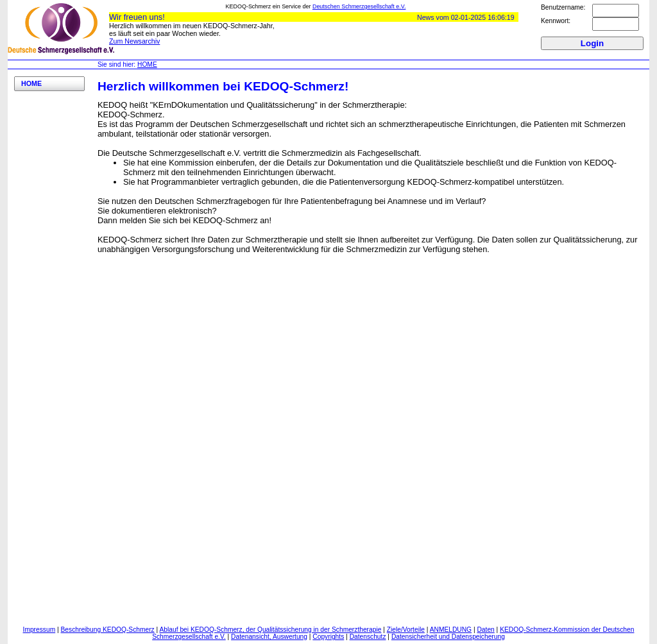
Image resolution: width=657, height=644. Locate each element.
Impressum (39, 630)
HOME (147, 64)
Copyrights (328, 637)
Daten (485, 630)
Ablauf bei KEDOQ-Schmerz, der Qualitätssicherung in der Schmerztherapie (271, 630)
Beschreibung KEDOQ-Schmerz (108, 630)
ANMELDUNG (451, 630)
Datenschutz (368, 637)
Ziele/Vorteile (406, 630)
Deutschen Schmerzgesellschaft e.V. (359, 6)
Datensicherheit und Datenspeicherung (448, 637)
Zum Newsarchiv (134, 41)
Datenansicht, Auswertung (269, 637)
